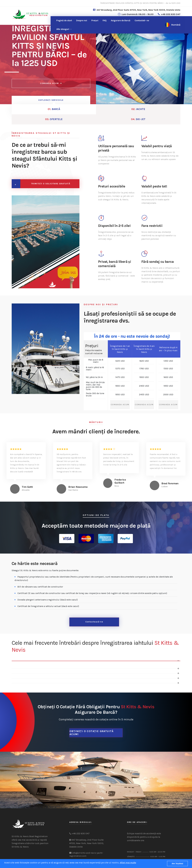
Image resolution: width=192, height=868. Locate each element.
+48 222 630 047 (171, 14)
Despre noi (82, 20)
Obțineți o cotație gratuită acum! (92, 722)
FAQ (105, 20)
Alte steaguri (63, 29)
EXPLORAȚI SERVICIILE (51, 100)
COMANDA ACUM (51, 85)
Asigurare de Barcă (121, 20)
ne (142, 20)
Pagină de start (64, 20)
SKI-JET (159, 110)
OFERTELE (117, 110)
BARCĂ (33, 110)
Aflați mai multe (128, 863)
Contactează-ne (94, 613)
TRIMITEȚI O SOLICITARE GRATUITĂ (50, 175)
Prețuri (95, 20)
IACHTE (75, 110)
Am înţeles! (177, 864)
